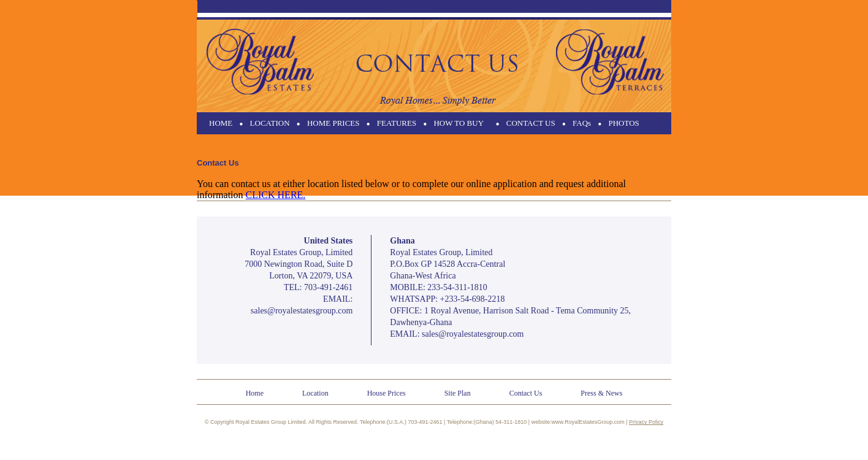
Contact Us (526, 393)
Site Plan (458, 393)
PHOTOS (623, 123)
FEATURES (397, 123)
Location (315, 393)
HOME (221, 123)
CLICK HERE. (276, 195)
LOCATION (270, 123)
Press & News (601, 393)
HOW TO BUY (459, 123)
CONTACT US (531, 123)
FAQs (582, 123)
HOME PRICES (333, 123)
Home (255, 393)
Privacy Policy (646, 422)
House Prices (386, 393)
